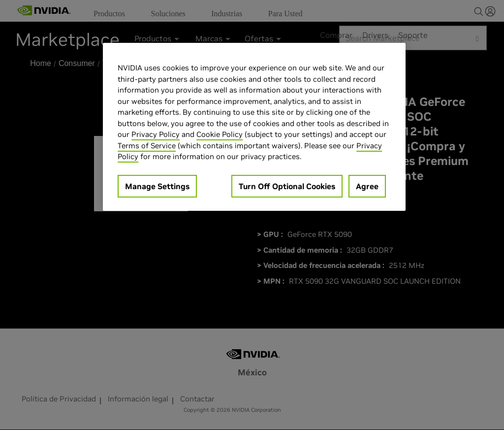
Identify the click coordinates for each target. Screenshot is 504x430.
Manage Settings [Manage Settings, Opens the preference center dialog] (157, 186)
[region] (254, 127)
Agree (367, 186)
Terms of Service (147, 146)
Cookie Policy (220, 134)
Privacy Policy (156, 134)
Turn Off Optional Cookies (287, 186)
